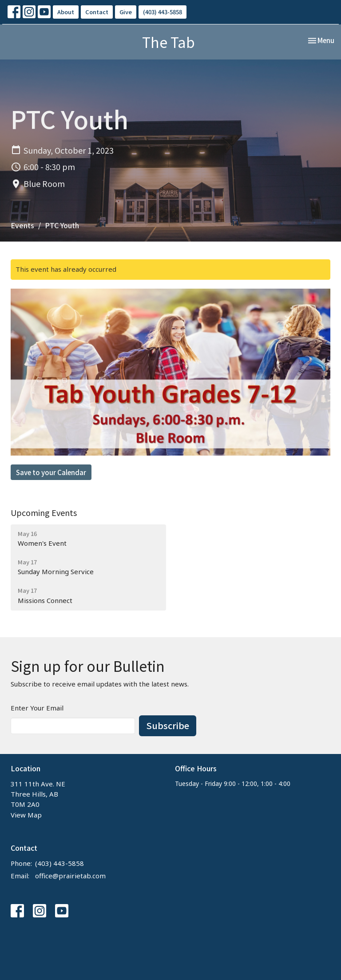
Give (126, 12)
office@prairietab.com (70, 876)
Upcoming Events (44, 512)
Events (22, 225)
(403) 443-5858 (163, 12)
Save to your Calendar (51, 472)
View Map (26, 815)
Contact (97, 12)
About (66, 12)
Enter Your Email (37, 708)
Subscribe (168, 725)
